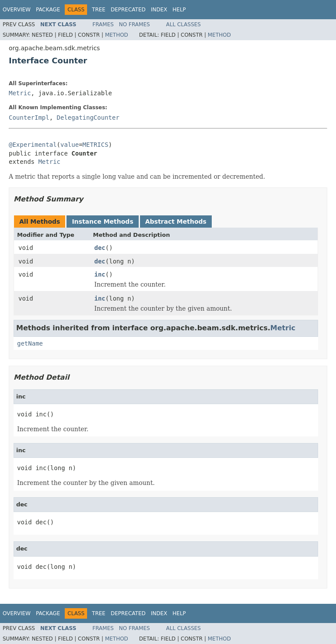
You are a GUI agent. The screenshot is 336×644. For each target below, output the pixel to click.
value (70, 145)
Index (159, 10)
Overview (17, 10)
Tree (99, 10)
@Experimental (33, 145)
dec (100, 248)
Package (48, 10)
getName (30, 343)
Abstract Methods (176, 222)
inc (100, 274)
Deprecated (128, 10)
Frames (103, 24)
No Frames (135, 24)
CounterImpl (29, 118)
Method (117, 35)
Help (179, 10)
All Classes (184, 24)
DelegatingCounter (88, 118)
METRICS (96, 145)
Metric (20, 93)
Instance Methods (102, 222)
